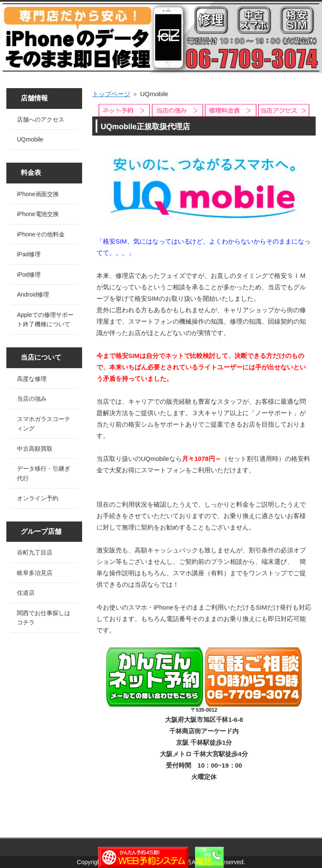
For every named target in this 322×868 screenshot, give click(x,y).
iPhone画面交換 (38, 194)
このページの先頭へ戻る (286, 833)
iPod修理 (29, 275)
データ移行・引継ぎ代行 (44, 473)
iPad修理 (29, 254)
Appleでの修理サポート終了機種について (45, 320)
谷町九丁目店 (35, 552)
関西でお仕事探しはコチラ (44, 618)
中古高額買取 (35, 449)
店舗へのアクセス (41, 119)
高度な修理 (32, 379)
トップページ (111, 94)
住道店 (26, 593)
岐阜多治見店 (35, 573)
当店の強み (32, 399)
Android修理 (33, 294)
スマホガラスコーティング (44, 424)
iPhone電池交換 (38, 214)
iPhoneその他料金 (41, 234)
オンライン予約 (38, 498)
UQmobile (30, 139)
